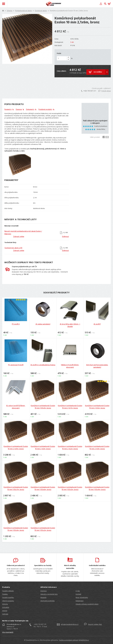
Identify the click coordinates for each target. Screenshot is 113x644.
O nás (78, 591)
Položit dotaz (105, 91)
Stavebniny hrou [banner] (54, 4)
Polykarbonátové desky (24, 11)
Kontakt (78, 594)
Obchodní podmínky (48, 601)
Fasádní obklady (8, 591)
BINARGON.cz (84, 640)
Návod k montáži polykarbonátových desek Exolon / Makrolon (23, 233)
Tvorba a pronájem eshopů (68, 640)
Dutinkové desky (41, 11)
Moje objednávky (82, 597)
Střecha (9, 11)
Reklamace (80, 601)
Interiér (5, 611)
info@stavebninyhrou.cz (70, 625)
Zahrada (5, 614)
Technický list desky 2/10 (13, 248)
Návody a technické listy (49, 594)
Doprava (43, 591)
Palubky (5, 594)
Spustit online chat (95, 625)
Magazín (43, 597)
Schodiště (6, 607)
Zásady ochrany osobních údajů (87, 604)
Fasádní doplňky (8, 597)
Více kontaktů (8, 632)
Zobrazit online (19, 237)
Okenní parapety (8, 601)
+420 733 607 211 (89, 91)
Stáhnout (65, 237)
